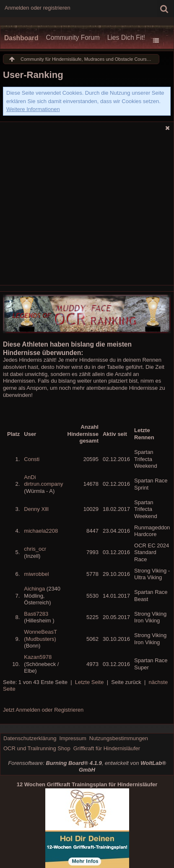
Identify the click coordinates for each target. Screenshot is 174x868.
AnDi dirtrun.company (43, 481)
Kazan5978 (38, 657)
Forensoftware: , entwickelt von (87, 767)
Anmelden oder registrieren (38, 8)
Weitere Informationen (33, 109)
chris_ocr (35, 549)
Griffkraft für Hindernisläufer (107, 748)
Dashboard (21, 38)
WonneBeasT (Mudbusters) (40, 635)
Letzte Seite (90, 682)
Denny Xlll (36, 509)
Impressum (73, 738)
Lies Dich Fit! (126, 38)
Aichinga (34, 589)
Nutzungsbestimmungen (119, 738)
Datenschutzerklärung (30, 738)
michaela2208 (41, 531)
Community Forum (73, 38)
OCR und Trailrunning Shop (37, 748)
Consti (32, 459)
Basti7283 (36, 614)
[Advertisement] (79, 203)
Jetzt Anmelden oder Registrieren (43, 710)
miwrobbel (36, 574)
